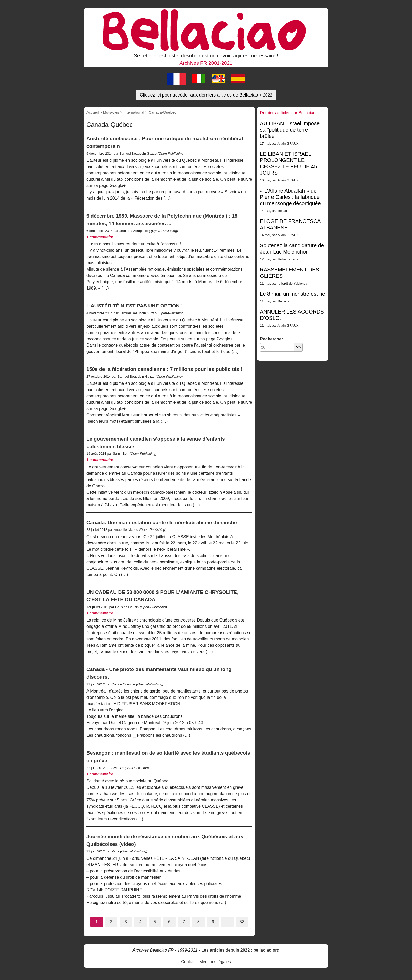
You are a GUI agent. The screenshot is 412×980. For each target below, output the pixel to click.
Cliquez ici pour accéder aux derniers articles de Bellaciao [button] (206, 95)
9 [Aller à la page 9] (213, 922)
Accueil (92, 112)
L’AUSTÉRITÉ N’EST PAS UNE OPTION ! (135, 306)
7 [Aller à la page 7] (184, 922)
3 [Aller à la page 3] (126, 922)
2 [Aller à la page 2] (111, 922)
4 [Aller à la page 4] (140, 922)
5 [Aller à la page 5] (155, 922)
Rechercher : (273, 339)
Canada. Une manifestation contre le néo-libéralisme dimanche (162, 522)
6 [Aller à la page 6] (169, 922)
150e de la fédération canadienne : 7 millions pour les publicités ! (164, 369)
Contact (188, 962)
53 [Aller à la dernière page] (242, 922)
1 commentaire (100, 237)
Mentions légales (215, 962)
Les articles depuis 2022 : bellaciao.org (240, 950)
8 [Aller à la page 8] (199, 922)
